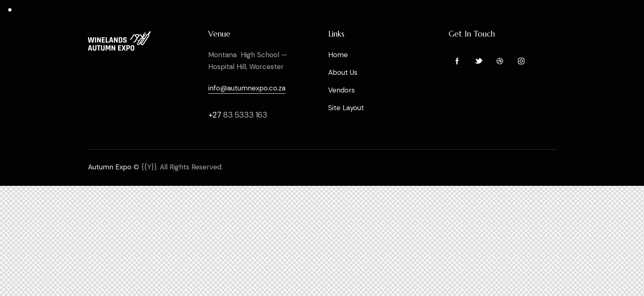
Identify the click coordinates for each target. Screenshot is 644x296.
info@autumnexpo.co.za (247, 88)
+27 (216, 115)
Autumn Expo (110, 167)
